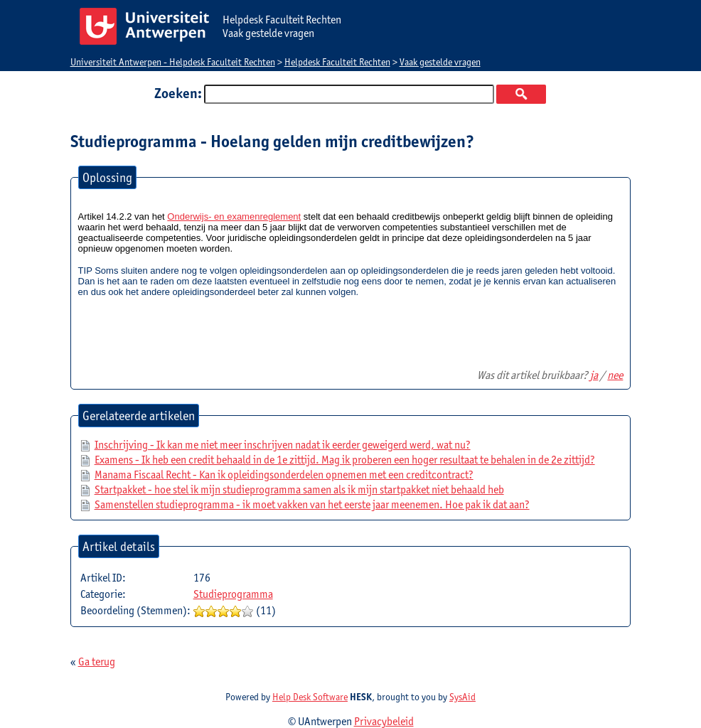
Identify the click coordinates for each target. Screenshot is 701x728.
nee (615, 375)
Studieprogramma (233, 594)
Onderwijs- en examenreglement (234, 216)
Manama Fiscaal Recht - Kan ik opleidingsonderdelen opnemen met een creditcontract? (284, 475)
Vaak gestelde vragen (440, 62)
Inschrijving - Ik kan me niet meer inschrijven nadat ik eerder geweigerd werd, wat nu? (283, 445)
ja (594, 375)
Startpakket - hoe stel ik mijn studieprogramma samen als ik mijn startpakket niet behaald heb (299, 489)
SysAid (462, 697)
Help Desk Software (310, 697)
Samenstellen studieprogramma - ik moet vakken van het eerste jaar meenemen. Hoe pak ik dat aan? (312, 504)
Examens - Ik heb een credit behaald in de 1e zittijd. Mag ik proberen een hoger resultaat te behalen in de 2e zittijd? (345, 460)
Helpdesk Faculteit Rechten (337, 62)
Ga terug (97, 662)
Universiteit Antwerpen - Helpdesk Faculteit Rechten (173, 62)
